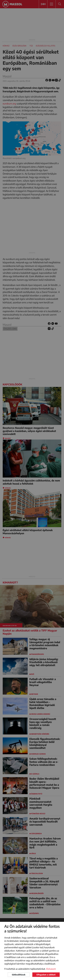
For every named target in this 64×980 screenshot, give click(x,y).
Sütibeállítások (19, 975)
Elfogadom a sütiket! (46, 975)
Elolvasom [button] (51, 969)
